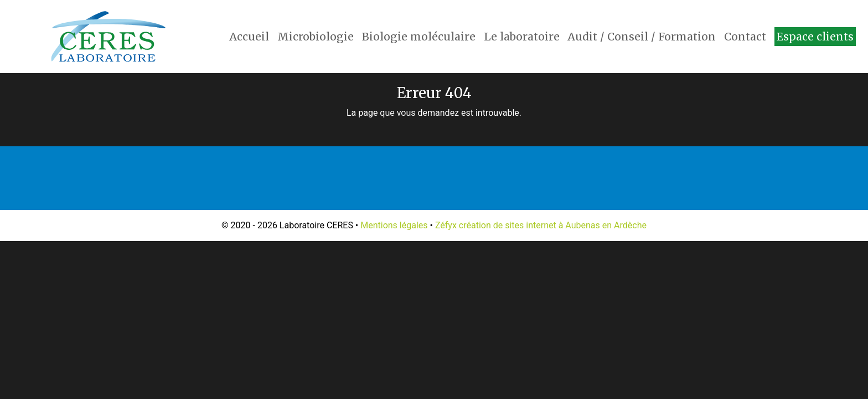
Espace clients (815, 37)
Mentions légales (394, 225)
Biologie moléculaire (419, 37)
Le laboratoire (522, 37)
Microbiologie (316, 37)
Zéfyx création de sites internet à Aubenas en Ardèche (541, 225)
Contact (745, 37)
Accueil (249, 37)
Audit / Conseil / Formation (642, 37)
